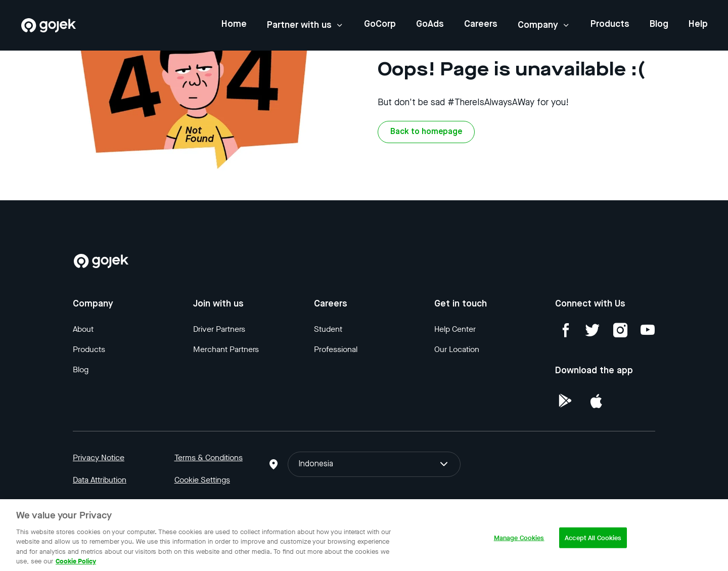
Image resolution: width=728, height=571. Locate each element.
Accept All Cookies (593, 542)
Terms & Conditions (209, 457)
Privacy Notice (99, 457)
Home (234, 24)
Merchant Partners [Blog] (226, 349)
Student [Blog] (328, 329)
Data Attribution (100, 480)
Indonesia (374, 464)
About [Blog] (83, 329)
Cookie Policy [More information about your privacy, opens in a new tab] (76, 566)
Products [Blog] (89, 349)
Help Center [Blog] (455, 329)
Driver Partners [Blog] (219, 329)
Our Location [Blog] (457, 349)
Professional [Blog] (336, 349)
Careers (481, 24)
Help (698, 24)
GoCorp (380, 24)
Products (610, 24)
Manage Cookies (519, 542)
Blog (659, 24)
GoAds (430, 24)
